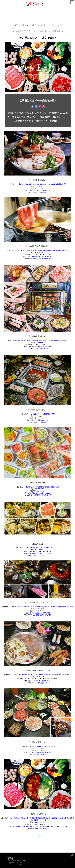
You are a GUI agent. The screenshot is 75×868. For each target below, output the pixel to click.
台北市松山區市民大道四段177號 (40, 347)
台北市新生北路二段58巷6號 (40, 613)
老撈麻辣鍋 (42, 192)
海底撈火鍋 (42, 422)
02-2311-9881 (40, 677)
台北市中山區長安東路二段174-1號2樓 (26, 826)
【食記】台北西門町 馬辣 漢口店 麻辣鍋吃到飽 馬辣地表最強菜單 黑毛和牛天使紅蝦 (42, 675)
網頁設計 (23, 863)
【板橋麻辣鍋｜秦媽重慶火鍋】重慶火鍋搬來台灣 (42, 487)
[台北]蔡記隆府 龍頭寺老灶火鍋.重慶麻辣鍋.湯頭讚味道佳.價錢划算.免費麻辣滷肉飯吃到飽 (42, 607)
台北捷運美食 (65, 19)
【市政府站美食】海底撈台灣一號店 (42, 414)
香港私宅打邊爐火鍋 (42, 828)
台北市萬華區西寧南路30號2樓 (40, 681)
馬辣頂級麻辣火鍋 (41, 683)
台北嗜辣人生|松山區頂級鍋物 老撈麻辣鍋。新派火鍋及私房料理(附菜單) (42, 184)
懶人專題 (63, 14)
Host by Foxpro (12, 865)
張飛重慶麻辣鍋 (43, 349)
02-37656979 (40, 252)
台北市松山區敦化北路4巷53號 (40, 190)
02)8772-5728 (40, 822)
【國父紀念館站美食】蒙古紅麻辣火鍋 (42, 746)
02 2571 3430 (40, 609)
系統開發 (20, 865)
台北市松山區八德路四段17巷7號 (40, 554)
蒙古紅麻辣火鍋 (42, 755)
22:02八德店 (42, 556)
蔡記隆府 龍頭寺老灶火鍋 (42, 615)
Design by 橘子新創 (14, 863)
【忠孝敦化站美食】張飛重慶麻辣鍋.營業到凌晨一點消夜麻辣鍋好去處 (42, 341)
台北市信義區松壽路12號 (40, 420)
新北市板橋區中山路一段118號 (40, 493)
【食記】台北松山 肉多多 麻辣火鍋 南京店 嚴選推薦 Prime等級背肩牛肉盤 (42, 250)
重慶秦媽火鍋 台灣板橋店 (42, 495)
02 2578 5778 (40, 343)
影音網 (62, 10)
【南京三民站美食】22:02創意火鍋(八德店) (40, 548)
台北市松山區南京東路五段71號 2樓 (40, 256)
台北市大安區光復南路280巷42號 (40, 753)
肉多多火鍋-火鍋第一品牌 (42, 259)
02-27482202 (40, 550)
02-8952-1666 (40, 489)
